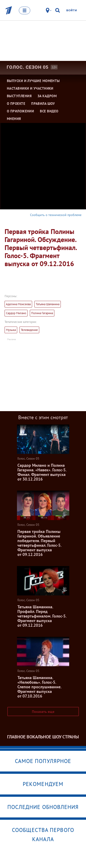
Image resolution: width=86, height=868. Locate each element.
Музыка (11, 330)
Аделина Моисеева (18, 304)
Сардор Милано (16, 313)
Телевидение (29, 330)
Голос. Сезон (28, 67)
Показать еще (43, 711)
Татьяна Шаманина (48, 304)
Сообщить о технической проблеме (56, 215)
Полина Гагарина (42, 313)
